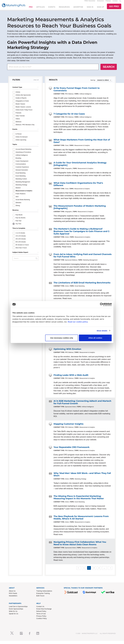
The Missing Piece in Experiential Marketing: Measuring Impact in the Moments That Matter (79, 500)
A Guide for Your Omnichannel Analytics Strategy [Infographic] (80, 167)
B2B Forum (40, 599)
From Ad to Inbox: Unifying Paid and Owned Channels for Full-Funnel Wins (83, 259)
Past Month (19, 218)
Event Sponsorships (16, 612)
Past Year (18, 224)
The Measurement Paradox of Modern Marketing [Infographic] (80, 210)
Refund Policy (41, 614)
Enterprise (100, 2)
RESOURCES (64, 9)
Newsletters (13, 599)
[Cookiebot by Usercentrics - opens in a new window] (102, 304)
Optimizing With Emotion (67, 352)
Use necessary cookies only (62, 338)
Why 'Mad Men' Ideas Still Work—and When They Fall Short (82, 478)
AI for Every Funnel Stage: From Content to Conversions (77, 93)
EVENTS (52, 9)
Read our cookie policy (78, 322)
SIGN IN (90, 9)
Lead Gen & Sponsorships (18, 610)
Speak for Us (14, 617)
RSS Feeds (13, 596)
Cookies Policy (42, 622)
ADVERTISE (78, 9)
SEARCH (109, 70)
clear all (36, 83)
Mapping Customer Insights (69, 427)
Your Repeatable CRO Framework (71, 450)
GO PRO (114, 8)
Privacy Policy (41, 619)
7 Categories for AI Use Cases (69, 117)
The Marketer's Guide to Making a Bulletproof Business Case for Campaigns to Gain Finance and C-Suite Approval (82, 234)
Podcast (108, 2)
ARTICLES (41, 9)
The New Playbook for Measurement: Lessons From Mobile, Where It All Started (81, 521)
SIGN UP (100, 9)
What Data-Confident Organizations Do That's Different (78, 187)
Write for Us (13, 614)
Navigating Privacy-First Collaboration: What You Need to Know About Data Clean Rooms (80, 546)
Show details (102, 331)
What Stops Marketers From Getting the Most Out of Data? (82, 144)
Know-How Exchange (44, 612)
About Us (12, 594)
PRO (31, 9)
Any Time (18, 227)
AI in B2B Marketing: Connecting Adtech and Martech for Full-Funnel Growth (82, 405)
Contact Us (40, 610)
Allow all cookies (95, 338)
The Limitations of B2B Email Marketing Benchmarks (82, 286)
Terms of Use (41, 617)
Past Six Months (20, 221)
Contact (115, 2)
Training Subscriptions (44, 594)
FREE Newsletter (90, 2)
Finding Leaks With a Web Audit (71, 378)
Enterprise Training (43, 596)
